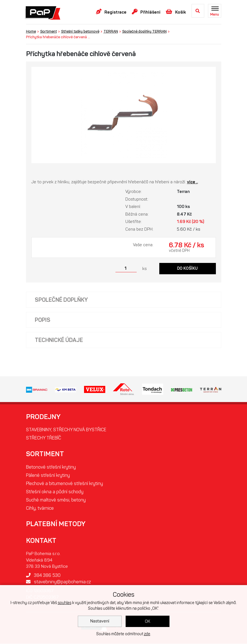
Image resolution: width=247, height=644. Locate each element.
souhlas (65, 603)
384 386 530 (43, 575)
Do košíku (187, 268)
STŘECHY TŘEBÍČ (44, 438)
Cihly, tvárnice (40, 508)
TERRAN (111, 31)
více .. (192, 182)
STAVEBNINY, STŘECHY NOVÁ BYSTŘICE (66, 430)
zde (147, 634)
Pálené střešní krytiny (48, 475)
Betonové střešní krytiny (51, 467)
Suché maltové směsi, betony (56, 500)
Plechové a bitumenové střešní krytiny (65, 483)
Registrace (111, 12)
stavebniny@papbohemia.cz (58, 582)
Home (31, 31)
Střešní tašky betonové (80, 31)
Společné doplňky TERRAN (144, 31)
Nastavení (100, 621)
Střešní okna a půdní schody (55, 492)
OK (148, 621)
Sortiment (49, 31)
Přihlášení (146, 12)
